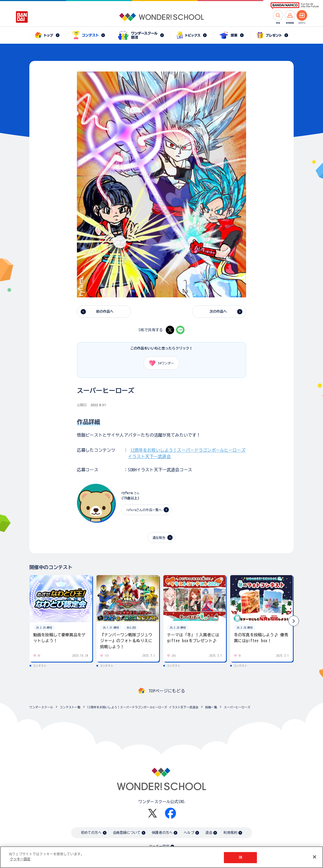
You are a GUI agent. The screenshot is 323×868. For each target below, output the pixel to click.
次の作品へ (218, 312)
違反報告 (159, 538)
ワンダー (160, 363)
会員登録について (127, 833)
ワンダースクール (41, 707)
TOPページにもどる (167, 691)
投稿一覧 (211, 707)
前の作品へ (105, 312)
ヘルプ (189, 833)
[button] (294, 621)
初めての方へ (91, 833)
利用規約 (230, 833)
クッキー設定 (20, 859)
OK (241, 858)
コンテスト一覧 (70, 707)
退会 (209, 833)
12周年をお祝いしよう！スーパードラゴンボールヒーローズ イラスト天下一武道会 (143, 707)
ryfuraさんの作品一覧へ (144, 510)
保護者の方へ (162, 833)
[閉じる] (315, 857)
